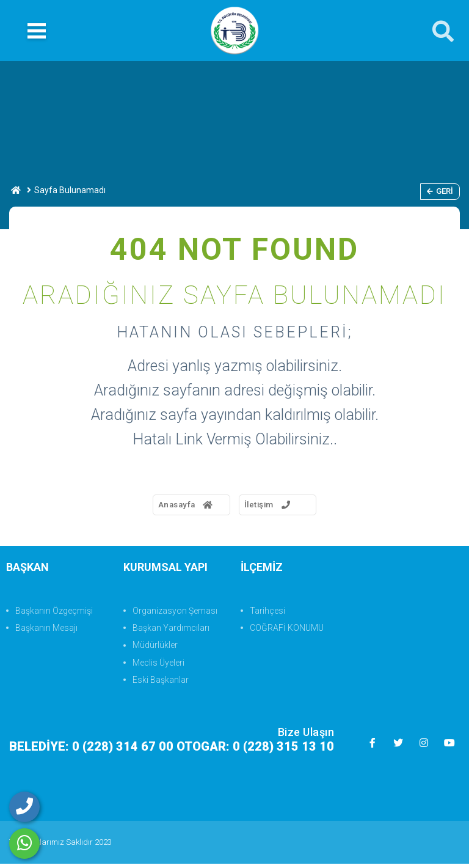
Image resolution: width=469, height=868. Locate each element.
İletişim (278, 507)
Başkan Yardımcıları (171, 631)
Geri (440, 191)
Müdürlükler (155, 649)
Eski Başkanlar (161, 683)
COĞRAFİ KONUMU (287, 631)
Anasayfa (169, 507)
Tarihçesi (267, 614)
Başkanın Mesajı (46, 631)
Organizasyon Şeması (175, 614)
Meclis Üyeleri (158, 666)
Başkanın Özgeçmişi (54, 614)
